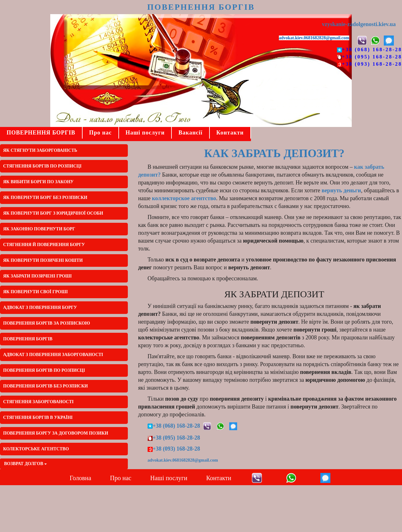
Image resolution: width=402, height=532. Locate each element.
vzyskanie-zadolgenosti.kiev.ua (359, 24)
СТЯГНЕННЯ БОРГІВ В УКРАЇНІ (38, 417)
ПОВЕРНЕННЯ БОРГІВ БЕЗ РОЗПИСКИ (46, 386)
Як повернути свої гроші (35, 292)
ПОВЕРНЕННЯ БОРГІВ (201, 7)
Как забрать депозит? (274, 153)
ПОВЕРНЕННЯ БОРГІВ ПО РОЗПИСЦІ (44, 370)
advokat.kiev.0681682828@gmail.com (314, 38)
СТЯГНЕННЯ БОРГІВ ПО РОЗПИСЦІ (42, 166)
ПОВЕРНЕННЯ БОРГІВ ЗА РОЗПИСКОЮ (47, 323)
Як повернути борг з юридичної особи (53, 213)
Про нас (100, 133)
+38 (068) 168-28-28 (372, 49)
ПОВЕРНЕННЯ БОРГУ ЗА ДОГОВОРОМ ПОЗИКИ (56, 433)
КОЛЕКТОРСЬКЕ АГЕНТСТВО (36, 449)
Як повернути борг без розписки (45, 197)
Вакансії (190, 133)
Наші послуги (145, 133)
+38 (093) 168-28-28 (372, 64)
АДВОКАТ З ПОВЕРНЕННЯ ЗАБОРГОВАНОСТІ (53, 355)
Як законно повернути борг (39, 229)
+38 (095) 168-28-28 (372, 57)
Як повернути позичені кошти (43, 260)
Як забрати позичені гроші (37, 276)
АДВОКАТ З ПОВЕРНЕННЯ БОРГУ (40, 307)
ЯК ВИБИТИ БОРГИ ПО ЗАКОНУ (38, 182)
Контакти (230, 133)
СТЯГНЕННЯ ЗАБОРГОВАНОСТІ (38, 402)
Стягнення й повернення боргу (44, 245)
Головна (81, 478)
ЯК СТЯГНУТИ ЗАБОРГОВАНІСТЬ (40, 150)
